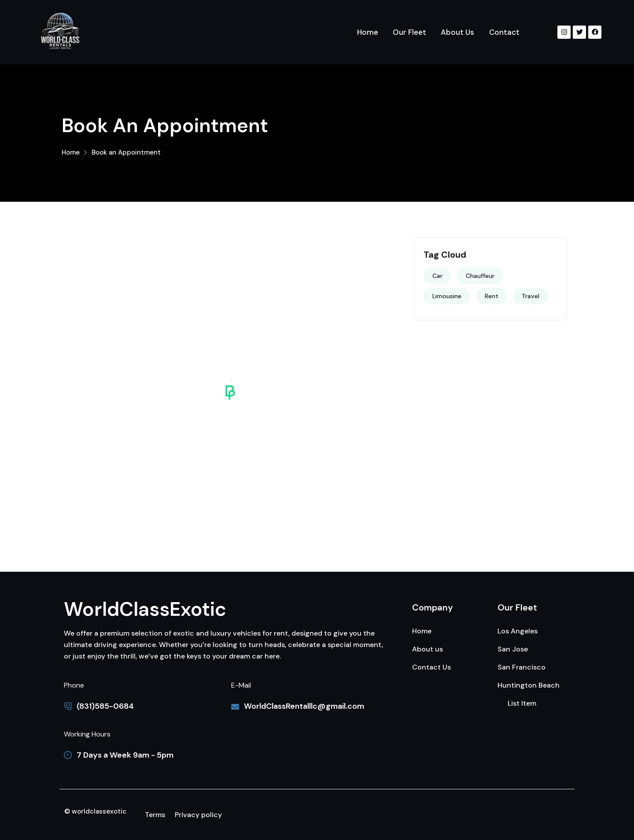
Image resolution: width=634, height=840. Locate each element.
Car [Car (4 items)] (437, 276)
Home (71, 152)
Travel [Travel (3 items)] (531, 296)
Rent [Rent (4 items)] (492, 296)
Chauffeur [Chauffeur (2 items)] (480, 276)
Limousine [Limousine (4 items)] (447, 296)
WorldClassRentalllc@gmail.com (304, 706)
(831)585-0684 (105, 706)
